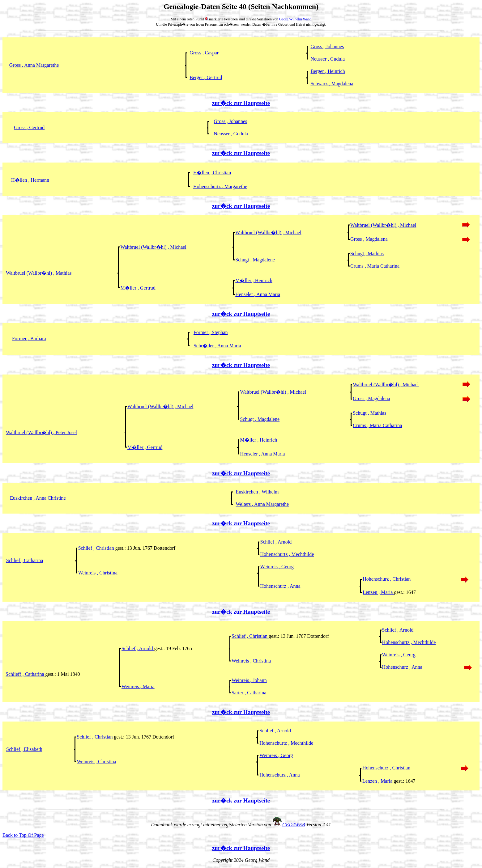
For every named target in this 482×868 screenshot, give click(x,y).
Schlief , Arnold (276, 542)
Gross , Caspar (204, 53)
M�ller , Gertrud (138, 288)
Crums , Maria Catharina (375, 266)
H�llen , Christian (212, 173)
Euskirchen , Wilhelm (257, 492)
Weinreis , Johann (249, 680)
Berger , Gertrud (206, 77)
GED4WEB (294, 825)
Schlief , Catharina (25, 560)
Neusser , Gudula (328, 59)
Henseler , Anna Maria (258, 294)
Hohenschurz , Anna (280, 586)
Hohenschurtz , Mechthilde (287, 554)
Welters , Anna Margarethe (262, 504)
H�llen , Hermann (30, 180)
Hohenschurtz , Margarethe (220, 186)
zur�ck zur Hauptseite (241, 103)
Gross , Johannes (327, 47)
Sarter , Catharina (249, 693)
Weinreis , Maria (138, 686)
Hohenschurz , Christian (387, 579)
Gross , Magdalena (369, 239)
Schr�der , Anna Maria (217, 346)
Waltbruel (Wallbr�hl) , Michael (383, 225)
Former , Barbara (29, 339)
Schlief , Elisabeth (24, 749)
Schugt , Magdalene (255, 260)
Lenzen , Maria (378, 592)
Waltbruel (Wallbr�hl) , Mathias (39, 273)
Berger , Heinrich (328, 71)
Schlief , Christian (97, 548)
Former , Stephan (211, 332)
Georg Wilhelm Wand (295, 19)
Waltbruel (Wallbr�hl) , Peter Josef (42, 432)
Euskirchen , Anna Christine (38, 498)
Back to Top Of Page (23, 835)
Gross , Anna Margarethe (34, 65)
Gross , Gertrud (29, 127)
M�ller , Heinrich (254, 280)
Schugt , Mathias (367, 254)
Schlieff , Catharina (26, 674)
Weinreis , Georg (277, 567)
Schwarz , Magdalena (332, 84)
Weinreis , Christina (98, 573)
